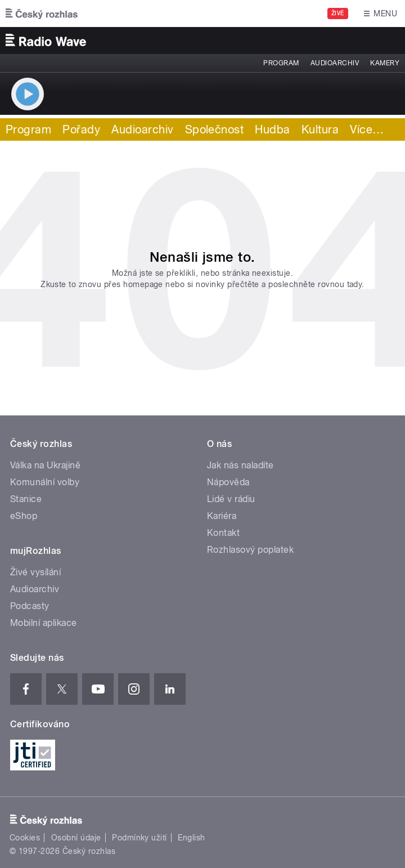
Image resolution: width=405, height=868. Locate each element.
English (191, 838)
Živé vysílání (35, 572)
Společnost (215, 129)
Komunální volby (45, 482)
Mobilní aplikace (44, 623)
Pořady (81, 129)
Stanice (26, 499)
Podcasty (30, 606)
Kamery (385, 63)
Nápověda (228, 482)
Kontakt (223, 533)
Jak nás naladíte (240, 465)
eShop (24, 516)
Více (367, 129)
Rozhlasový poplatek (250, 550)
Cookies (25, 838)
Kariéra (222, 516)
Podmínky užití (139, 838)
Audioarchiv (335, 63)
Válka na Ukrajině (45, 465)
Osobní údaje (76, 838)
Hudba (272, 129)
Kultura (320, 129)
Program (281, 63)
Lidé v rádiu (231, 499)
